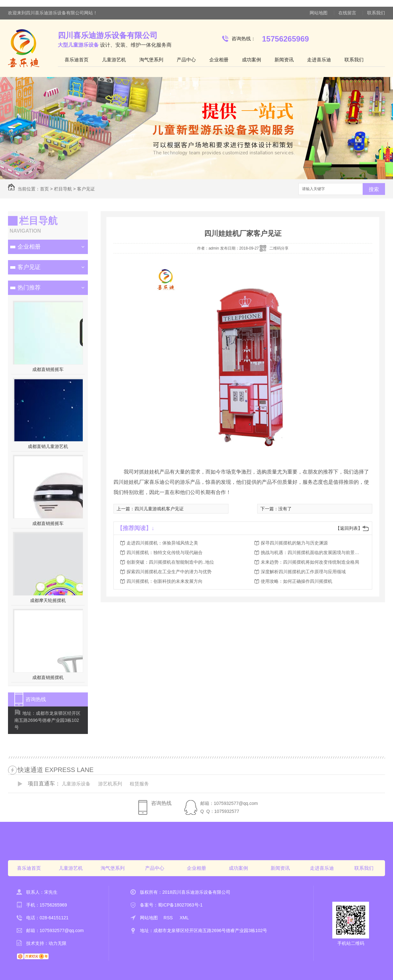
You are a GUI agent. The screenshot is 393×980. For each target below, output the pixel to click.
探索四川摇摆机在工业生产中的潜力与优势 (169, 572)
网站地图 (319, 13)
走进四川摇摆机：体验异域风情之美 (162, 543)
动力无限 (58, 943)
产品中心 (186, 60)
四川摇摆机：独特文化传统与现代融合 (165, 552)
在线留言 (347, 13)
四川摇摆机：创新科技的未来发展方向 (165, 581)
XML (184, 918)
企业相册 (219, 60)
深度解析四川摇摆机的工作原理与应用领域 (303, 572)
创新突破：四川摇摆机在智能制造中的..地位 (170, 562)
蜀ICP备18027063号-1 (180, 905)
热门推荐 (29, 288)
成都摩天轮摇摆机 (48, 600)
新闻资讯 (284, 60)
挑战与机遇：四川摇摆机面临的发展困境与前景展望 (312, 552)
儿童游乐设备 (76, 784)
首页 (44, 189)
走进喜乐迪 (319, 60)
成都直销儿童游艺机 (48, 446)
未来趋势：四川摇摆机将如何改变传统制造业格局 (310, 562)
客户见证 (86, 189)
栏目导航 (63, 189)
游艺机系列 (110, 784)
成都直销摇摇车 (48, 369)
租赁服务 (139, 784)
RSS (169, 918)
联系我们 (376, 13)
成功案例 (251, 60)
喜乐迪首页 (77, 60)
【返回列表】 (349, 528)
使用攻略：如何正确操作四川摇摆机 (297, 581)
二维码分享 (279, 248)
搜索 (374, 189)
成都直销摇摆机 (48, 677)
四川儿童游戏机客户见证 (159, 509)
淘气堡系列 (151, 60)
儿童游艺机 (114, 60)
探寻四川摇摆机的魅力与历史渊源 (294, 543)
